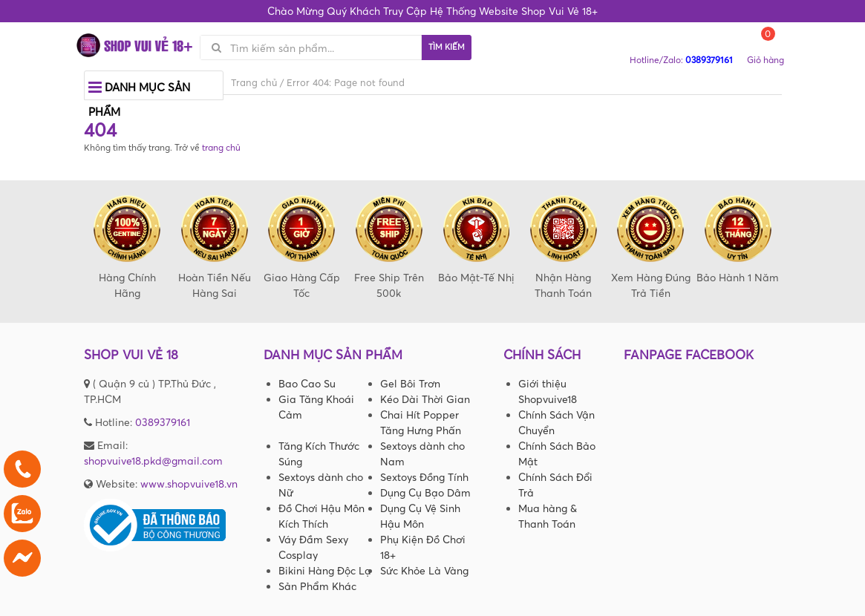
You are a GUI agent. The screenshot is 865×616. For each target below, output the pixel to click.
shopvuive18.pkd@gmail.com (153, 461)
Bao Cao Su (307, 383)
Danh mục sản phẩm (139, 96)
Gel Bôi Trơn (410, 383)
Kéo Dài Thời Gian (425, 399)
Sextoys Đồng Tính (424, 477)
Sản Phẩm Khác (317, 586)
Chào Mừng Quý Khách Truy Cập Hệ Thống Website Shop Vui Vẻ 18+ (432, 11)
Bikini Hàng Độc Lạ (325, 570)
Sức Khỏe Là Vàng (424, 570)
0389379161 (163, 422)
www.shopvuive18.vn (189, 484)
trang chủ (221, 147)
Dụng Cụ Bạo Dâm (425, 492)
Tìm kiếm (447, 47)
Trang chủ (254, 82)
